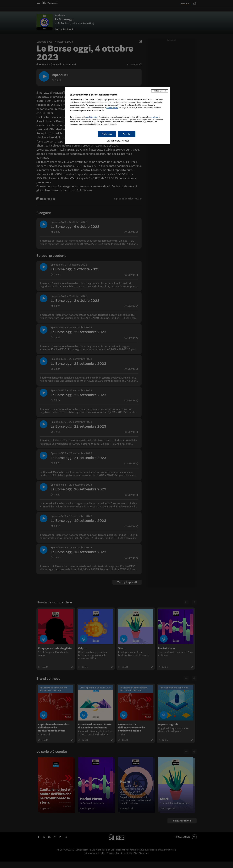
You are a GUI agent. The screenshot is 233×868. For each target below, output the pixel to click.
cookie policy (112, 108)
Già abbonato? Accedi (118, 141)
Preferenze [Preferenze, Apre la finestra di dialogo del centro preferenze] (107, 134)
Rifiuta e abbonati (160, 91)
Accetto (127, 134)
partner (155, 117)
